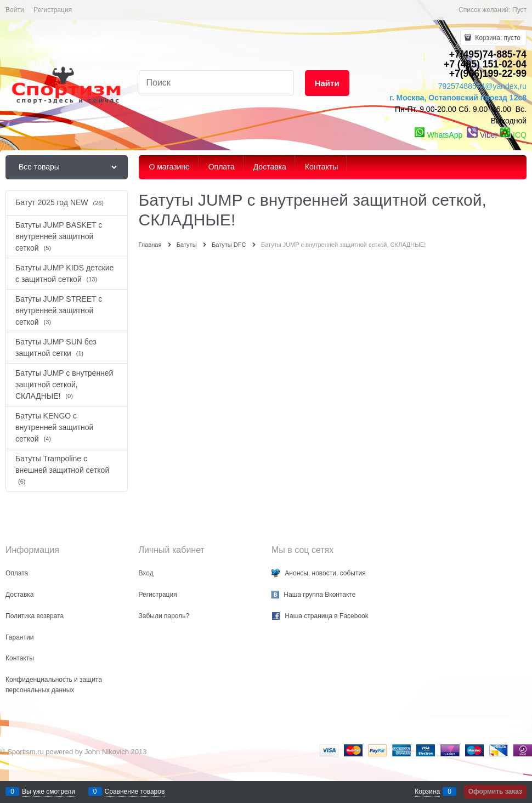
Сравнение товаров (135, 791)
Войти (15, 10)
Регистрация (53, 10)
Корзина (427, 791)
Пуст (519, 10)
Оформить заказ (495, 791)
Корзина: (497, 38)
